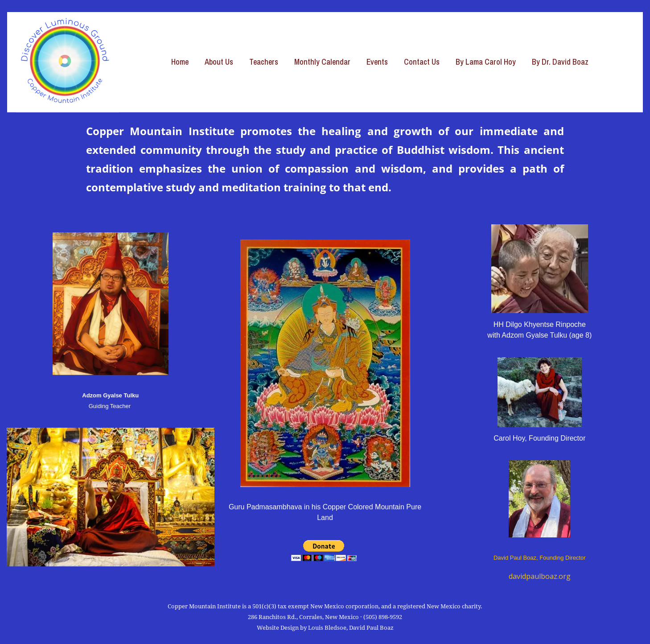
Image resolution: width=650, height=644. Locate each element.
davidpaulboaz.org (540, 576)
